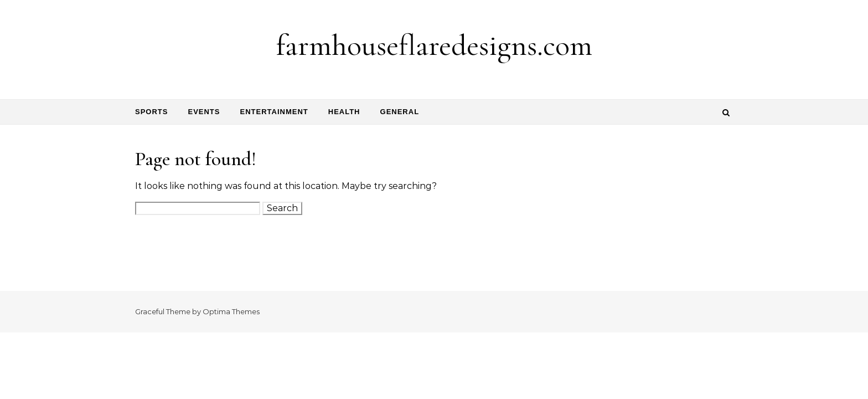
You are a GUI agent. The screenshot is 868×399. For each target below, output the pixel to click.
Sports (151, 112)
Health (344, 112)
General (400, 112)
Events (204, 112)
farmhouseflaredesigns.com (434, 45)
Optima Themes (231, 311)
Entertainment (274, 112)
